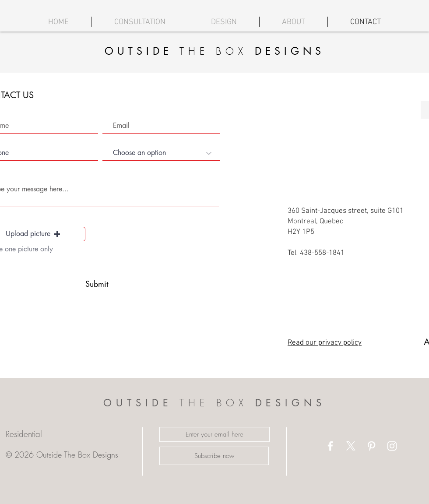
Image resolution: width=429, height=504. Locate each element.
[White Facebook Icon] (330, 446)
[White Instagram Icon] (392, 446)
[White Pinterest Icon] (371, 446)
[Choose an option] (161, 153)
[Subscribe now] (214, 456)
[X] (351, 446)
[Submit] (97, 284)
